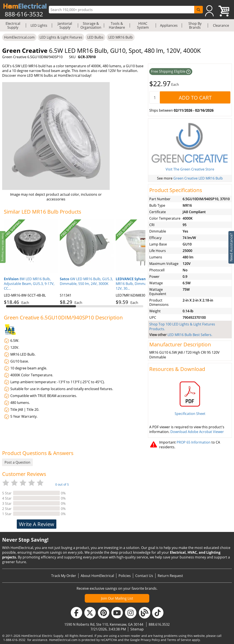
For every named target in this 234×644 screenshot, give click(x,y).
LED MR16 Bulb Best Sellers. (190, 335)
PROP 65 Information (194, 442)
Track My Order (64, 576)
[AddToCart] (195, 97)
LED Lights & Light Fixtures (61, 37)
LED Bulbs (95, 37)
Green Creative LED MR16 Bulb (198, 178)
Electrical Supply (13, 25)
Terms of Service (179, 640)
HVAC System (143, 25)
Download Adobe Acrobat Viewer (197, 432)
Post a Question (17, 462)
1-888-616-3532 (14, 640)
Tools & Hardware (117, 25)
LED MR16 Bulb (121, 37)
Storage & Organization (91, 25)
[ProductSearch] (122, 10)
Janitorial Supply (65, 25)
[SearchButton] (199, 10)
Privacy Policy (150, 640)
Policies (125, 576)
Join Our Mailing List (117, 598)
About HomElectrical (97, 576)
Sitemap (137, 629)
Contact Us (144, 576)
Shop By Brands (195, 25)
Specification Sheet (190, 414)
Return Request (170, 576)
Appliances (169, 25)
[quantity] (155, 97)
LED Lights (39, 25)
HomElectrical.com (19, 37)
